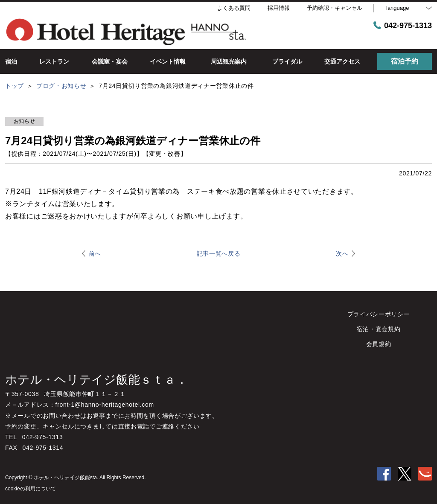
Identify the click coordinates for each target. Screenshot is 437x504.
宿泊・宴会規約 (379, 329)
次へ (342, 253)
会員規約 (379, 344)
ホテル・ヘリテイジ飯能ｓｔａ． (96, 380)
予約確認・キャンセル (335, 8)
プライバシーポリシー (379, 314)
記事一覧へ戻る (219, 253)
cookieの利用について (31, 489)
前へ (95, 253)
